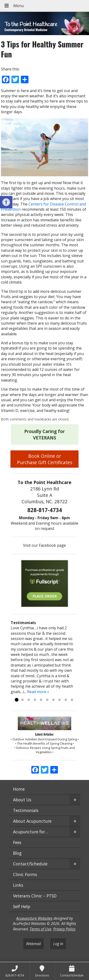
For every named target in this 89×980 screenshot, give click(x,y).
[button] (6, 202)
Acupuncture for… (31, 832)
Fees (17, 842)
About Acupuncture (32, 821)
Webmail (33, 944)
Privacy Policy (64, 929)
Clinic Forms (25, 874)
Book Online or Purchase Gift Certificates (45, 459)
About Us (22, 800)
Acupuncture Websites (34, 918)
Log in (58, 944)
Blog (17, 853)
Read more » (38, 692)
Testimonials (26, 810)
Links (18, 885)
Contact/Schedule (30, 864)
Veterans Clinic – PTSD (35, 896)
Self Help (22, 906)
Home (19, 789)
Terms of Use (40, 929)
